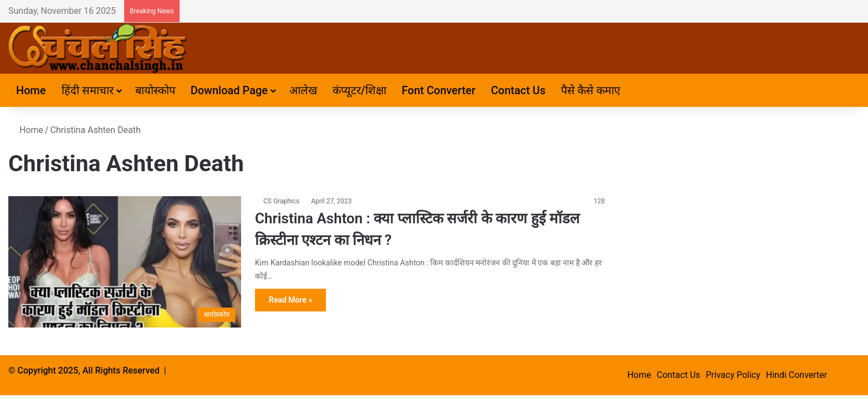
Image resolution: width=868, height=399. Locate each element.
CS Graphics (281, 201)
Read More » (290, 300)
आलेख (303, 90)
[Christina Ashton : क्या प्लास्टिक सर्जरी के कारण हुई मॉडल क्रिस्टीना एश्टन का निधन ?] (125, 262)
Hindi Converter (796, 375)
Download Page (229, 90)
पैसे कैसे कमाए (591, 90)
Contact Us (518, 90)
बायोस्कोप (155, 90)
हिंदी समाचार (88, 90)
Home (31, 90)
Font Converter (439, 90)
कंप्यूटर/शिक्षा (359, 90)
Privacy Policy (733, 375)
